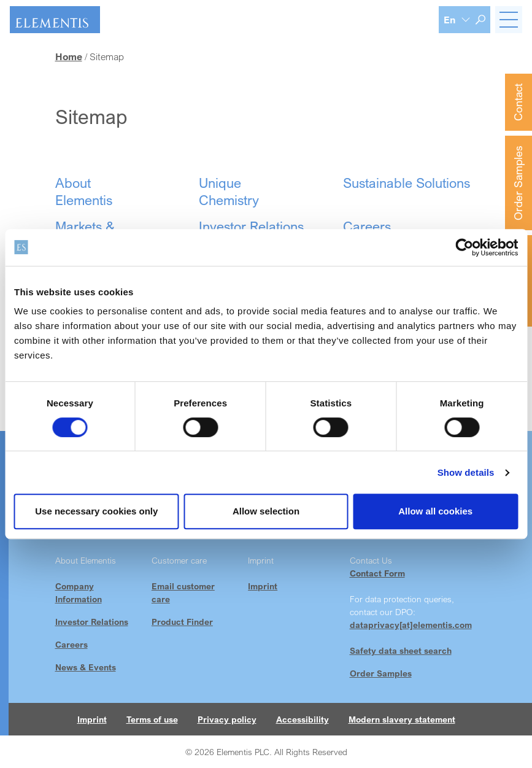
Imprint (263, 586)
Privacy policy (227, 719)
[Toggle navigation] (509, 20)
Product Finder (182, 622)
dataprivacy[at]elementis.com (411, 625)
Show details (466, 472)
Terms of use (152, 719)
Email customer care (183, 592)
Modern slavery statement (402, 719)
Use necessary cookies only (96, 511)
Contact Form (377, 573)
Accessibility (303, 719)
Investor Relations (92, 622)
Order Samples (518, 183)
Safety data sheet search (401, 650)
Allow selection (266, 511)
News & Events (86, 667)
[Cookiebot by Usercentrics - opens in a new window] (464, 247)
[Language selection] (457, 20)
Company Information (79, 592)
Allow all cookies (435, 511)
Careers (71, 644)
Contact (518, 102)
